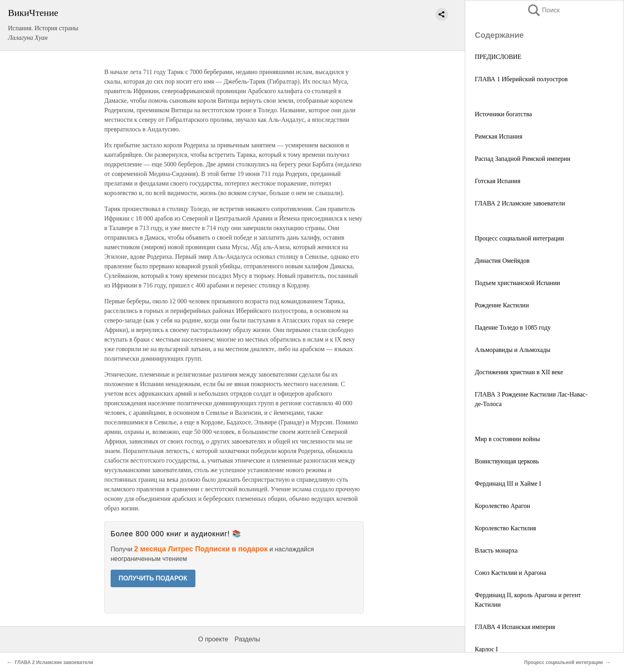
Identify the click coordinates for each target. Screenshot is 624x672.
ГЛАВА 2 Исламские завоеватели (520, 203)
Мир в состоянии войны (507, 439)
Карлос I (486, 649)
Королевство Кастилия (505, 528)
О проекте (213, 639)
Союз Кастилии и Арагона (510, 573)
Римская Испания (498, 136)
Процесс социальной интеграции (519, 238)
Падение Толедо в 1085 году (513, 327)
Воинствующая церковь (507, 461)
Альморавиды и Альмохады (513, 350)
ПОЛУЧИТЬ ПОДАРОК (153, 578)
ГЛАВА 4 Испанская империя (515, 627)
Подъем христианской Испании (517, 283)
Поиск (543, 10)
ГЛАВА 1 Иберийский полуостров (521, 79)
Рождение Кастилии (502, 305)
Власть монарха (496, 550)
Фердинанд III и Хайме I (508, 483)
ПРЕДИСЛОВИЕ (498, 57)
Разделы (247, 639)
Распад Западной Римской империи (523, 159)
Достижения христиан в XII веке (519, 372)
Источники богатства (503, 114)
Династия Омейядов (502, 261)
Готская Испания (498, 181)
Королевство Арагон (502, 506)
